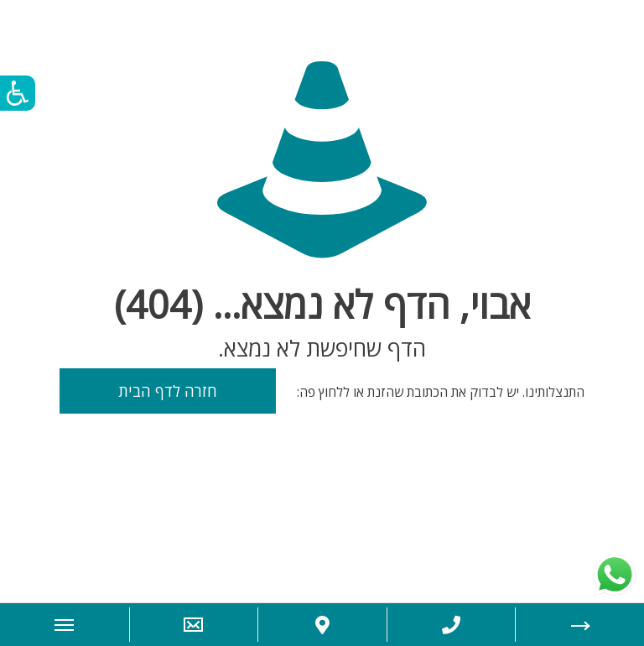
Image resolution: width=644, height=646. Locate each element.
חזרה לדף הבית (168, 391)
